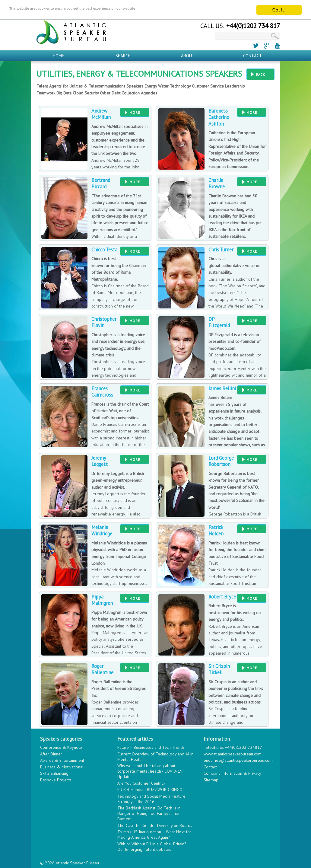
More (135, 112)
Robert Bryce (222, 596)
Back (260, 74)
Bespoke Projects (56, 779)
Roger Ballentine (102, 669)
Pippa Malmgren (102, 599)
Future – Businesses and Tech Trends (151, 747)
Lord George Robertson (221, 460)
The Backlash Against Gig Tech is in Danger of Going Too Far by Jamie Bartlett (149, 813)
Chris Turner (221, 249)
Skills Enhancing (54, 773)
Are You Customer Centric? (141, 783)
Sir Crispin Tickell (219, 669)
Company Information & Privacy (232, 773)
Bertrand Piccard (101, 183)
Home (59, 55)
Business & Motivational (62, 766)
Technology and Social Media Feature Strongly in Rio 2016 (151, 798)
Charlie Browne (217, 183)
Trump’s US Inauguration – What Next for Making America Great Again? (154, 834)
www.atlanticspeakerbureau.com (233, 753)
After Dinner (51, 753)
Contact (253, 55)
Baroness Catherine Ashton (219, 117)
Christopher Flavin (104, 322)
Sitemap (211, 779)
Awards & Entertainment (62, 760)
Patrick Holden (216, 530)
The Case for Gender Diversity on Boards (155, 825)
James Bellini (222, 388)
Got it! (279, 9)
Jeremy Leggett (100, 460)
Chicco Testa (104, 249)
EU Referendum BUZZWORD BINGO (150, 789)
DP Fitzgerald (219, 322)
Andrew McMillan (101, 113)
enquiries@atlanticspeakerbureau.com (238, 760)
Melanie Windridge (102, 530)
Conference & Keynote (61, 747)
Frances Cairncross (102, 391)
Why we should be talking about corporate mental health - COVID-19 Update (150, 771)
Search (123, 55)
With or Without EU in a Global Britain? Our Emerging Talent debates (152, 846)
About (188, 55)
